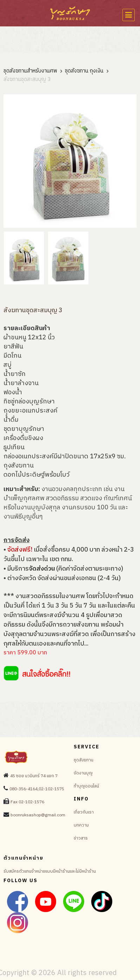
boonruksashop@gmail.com (38, 815)
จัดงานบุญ (83, 773)
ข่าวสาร (81, 838)
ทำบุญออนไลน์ (86, 786)
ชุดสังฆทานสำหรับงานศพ (30, 71)
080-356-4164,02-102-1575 (37, 789)
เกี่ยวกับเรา (84, 812)
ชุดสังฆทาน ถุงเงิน (84, 71)
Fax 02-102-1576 (27, 802)
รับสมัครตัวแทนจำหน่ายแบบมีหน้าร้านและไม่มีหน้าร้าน (50, 871)
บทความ (81, 825)
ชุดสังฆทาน (84, 760)
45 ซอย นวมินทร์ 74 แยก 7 (34, 776)
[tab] (24, 258)
